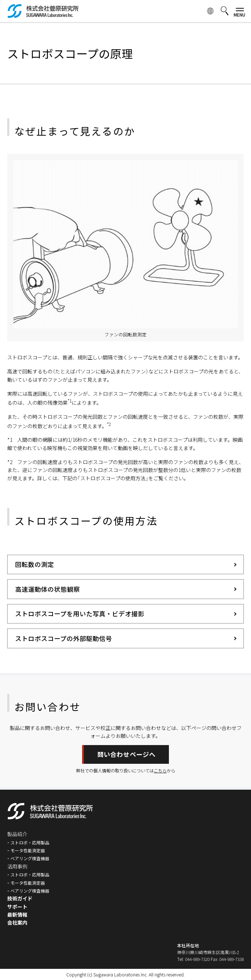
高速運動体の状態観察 (48, 589)
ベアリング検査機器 (30, 858)
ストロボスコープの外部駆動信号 (64, 638)
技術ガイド (20, 898)
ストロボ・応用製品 (30, 842)
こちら (160, 771)
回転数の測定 (35, 564)
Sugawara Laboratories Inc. (120, 974)
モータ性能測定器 (28, 850)
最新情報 (17, 915)
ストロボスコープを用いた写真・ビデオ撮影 (80, 614)
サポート (17, 907)
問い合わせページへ (126, 754)
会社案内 (17, 922)
